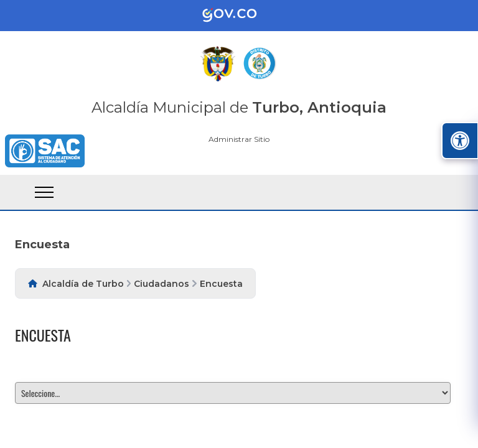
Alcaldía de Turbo (83, 284)
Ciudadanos (162, 284)
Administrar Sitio (239, 139)
